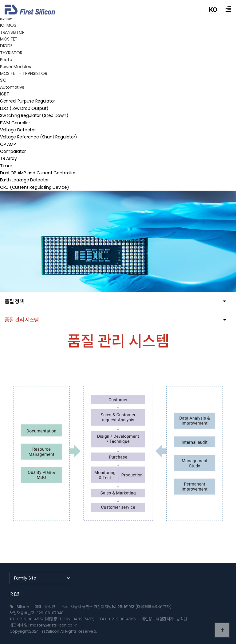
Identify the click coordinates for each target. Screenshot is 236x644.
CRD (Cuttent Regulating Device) (34, 187)
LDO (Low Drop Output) (24, 108)
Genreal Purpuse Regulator (28, 101)
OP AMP (8, 144)
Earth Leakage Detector (24, 180)
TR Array (8, 158)
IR (14, 594)
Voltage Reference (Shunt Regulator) (39, 137)
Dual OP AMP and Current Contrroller (38, 173)
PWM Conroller (15, 122)
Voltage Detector (18, 130)
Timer (6, 166)
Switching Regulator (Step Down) (34, 115)
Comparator (13, 151)
